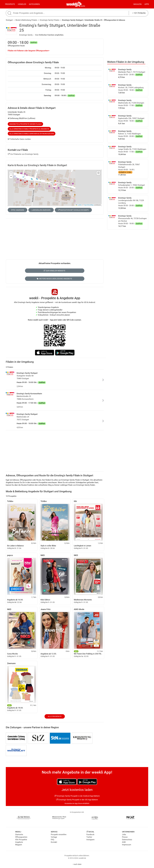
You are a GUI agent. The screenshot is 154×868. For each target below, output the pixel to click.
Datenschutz (127, 840)
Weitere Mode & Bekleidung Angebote (54, 279)
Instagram (90, 840)
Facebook (90, 835)
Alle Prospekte (55, 716)
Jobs (124, 835)
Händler (22, 4)
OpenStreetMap (89, 205)
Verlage (54, 837)
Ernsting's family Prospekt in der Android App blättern (77, 796)
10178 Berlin (139, 13)
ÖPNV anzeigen (17, 210)
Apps (147, 4)
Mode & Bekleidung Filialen (26, 20)
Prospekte (10, 4)
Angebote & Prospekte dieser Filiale (25, 124)
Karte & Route (37, 165)
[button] (98, 173)
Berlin (83, 6)
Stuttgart (9, 20)
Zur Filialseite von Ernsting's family (23, 154)
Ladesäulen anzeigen (41, 210)
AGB (124, 842)
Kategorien (34, 4)
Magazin (138, 4)
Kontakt (54, 842)
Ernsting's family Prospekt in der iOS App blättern (77, 800)
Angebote (19, 842)
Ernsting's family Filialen (50, 20)
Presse (125, 837)
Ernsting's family (26, 35)
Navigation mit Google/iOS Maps (73, 210)
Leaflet (79, 205)
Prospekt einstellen (59, 835)
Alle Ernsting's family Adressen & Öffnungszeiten (32, 134)
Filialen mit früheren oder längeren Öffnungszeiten (28, 51)
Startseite (19, 835)
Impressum (127, 845)
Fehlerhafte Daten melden (19, 139)
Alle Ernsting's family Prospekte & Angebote (29, 129)
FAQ (52, 840)
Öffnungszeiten (21, 837)
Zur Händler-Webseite (54, 271)
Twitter (89, 837)
